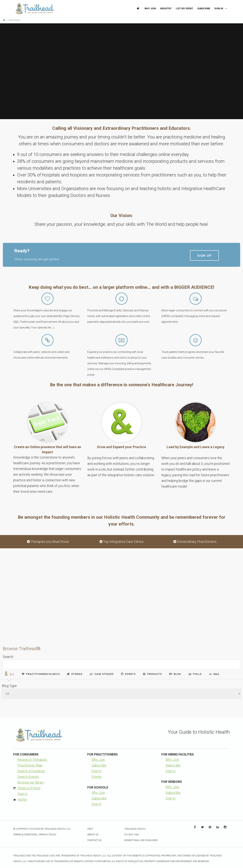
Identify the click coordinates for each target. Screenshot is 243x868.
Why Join (150, 9)
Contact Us (94, 840)
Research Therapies (32, 760)
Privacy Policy (48, 835)
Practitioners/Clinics (41, 674)
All (9, 673)
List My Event (184, 9)
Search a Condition (31, 771)
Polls (195, 674)
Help (90, 829)
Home (22, 799)
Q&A (214, 674)
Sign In (221, 8)
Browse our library (31, 782)
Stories (75, 674)
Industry (166, 9)
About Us (93, 835)
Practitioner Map (30, 765)
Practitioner (14, 20)
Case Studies (102, 674)
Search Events (28, 777)
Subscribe (204, 9)
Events (128, 674)
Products (152, 674)
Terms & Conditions (25, 835)
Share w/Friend (29, 788)
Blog (175, 674)
